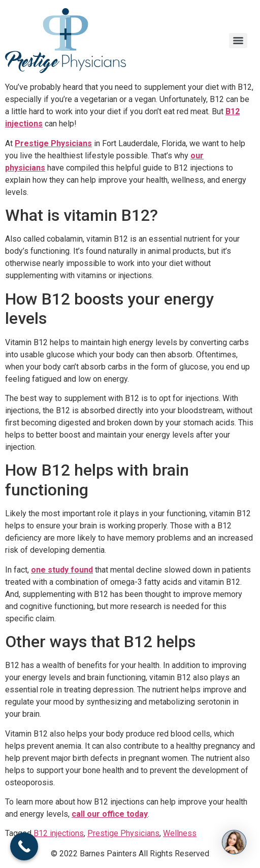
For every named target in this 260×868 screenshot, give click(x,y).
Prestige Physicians (53, 143)
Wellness (180, 833)
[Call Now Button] (24, 846)
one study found (62, 570)
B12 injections (59, 833)
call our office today (110, 814)
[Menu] (238, 41)
